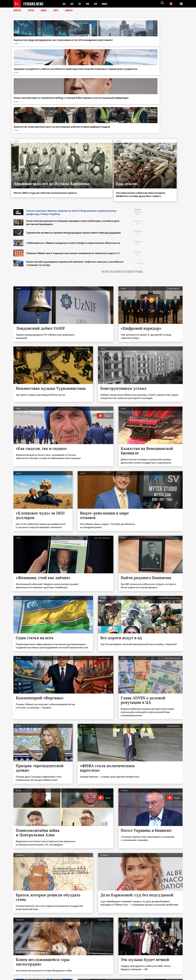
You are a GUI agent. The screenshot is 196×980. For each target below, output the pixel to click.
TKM (89, 4)
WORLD (107, 4)
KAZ (64, 4)
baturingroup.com (117, 977)
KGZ (72, 4)
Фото (57, 11)
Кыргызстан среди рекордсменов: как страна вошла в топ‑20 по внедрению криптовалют (32, 45)
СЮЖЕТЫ (70, 11)
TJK (80, 4)
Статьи (32, 11)
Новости (17, 11)
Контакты (20, 973)
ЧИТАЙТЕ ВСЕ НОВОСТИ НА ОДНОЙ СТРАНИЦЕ (122, 196)
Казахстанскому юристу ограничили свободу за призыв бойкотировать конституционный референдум (120, 46)
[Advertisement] (165, 171)
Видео (45, 11)
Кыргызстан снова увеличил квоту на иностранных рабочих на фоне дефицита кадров (163, 43)
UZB (97, 4)
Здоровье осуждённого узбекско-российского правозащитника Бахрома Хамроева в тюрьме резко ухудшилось (73, 46)
